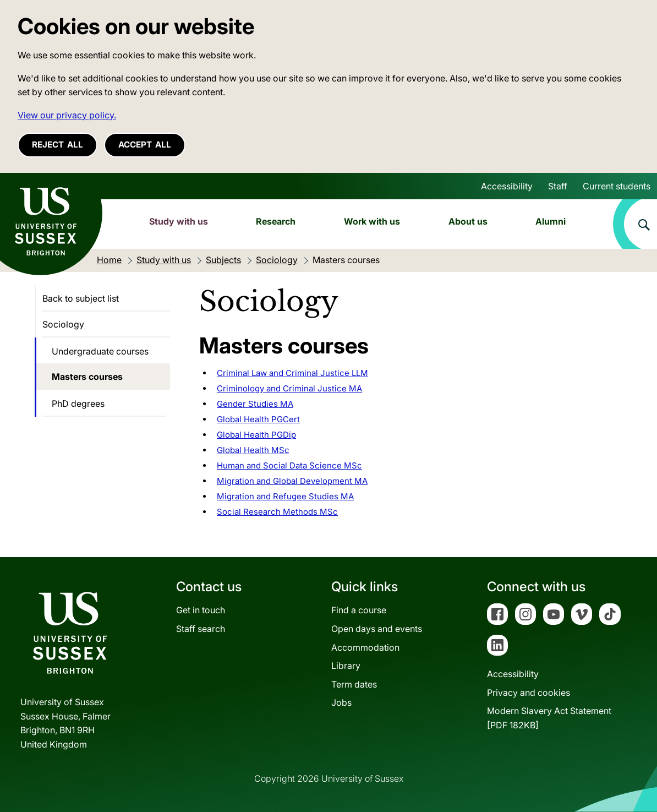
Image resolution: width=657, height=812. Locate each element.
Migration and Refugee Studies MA (285, 496)
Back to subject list (81, 298)
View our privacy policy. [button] (67, 115)
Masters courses (87, 377)
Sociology (63, 324)
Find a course (359, 610)
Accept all (145, 145)
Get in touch (201, 610)
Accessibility (507, 186)
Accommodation (365, 647)
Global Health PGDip (256, 435)
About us (468, 221)
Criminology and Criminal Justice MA (289, 388)
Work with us (372, 221)
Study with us (179, 221)
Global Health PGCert (258, 419)
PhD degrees (78, 404)
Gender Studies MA (255, 404)
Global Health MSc (253, 450)
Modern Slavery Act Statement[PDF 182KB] (549, 718)
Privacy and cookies (529, 693)
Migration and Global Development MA (292, 481)
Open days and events (377, 629)
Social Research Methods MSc (277, 512)
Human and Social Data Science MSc (289, 465)
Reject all (58, 145)
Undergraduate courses (100, 351)
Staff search (201, 629)
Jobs (341, 702)
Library (346, 666)
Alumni (551, 221)
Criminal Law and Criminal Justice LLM (292, 373)
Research (276, 221)
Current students (617, 186)
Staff (558, 186)
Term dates (354, 684)
